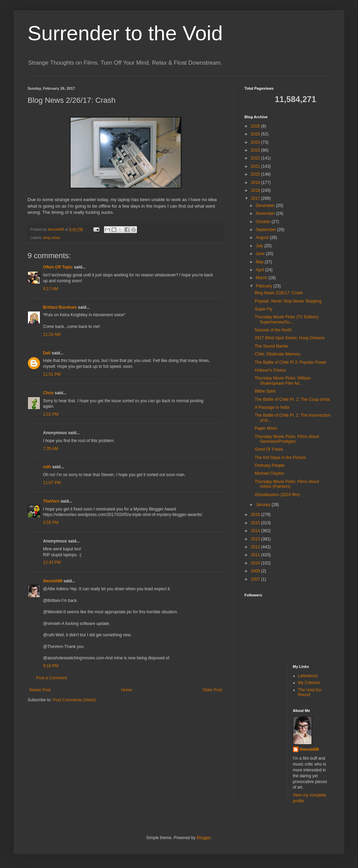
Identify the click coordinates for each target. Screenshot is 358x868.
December (266, 206)
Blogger (204, 838)
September (266, 230)
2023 (256, 150)
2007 (256, 579)
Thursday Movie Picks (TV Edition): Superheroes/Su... (287, 319)
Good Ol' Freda (269, 449)
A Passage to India (272, 407)
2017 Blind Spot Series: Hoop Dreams (290, 338)
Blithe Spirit (265, 391)
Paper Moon (266, 428)
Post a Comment (51, 678)
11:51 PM (52, 374)
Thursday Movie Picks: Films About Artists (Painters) (287, 484)
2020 (256, 174)
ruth (47, 467)
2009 (256, 571)
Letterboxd (308, 676)
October (264, 222)
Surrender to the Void (125, 33)
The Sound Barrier (272, 346)
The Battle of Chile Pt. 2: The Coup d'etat (292, 399)
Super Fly (264, 309)
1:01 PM (51, 414)
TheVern (51, 501)
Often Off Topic (58, 267)
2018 (256, 190)
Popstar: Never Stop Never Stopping (288, 301)
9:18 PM (51, 666)
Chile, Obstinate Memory (277, 354)
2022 (256, 158)
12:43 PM (52, 562)
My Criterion (309, 683)
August (263, 238)
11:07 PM (52, 483)
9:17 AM (51, 289)
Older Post (212, 690)
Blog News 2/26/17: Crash (279, 293)
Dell (47, 353)
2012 (256, 547)
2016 (256, 515)
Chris (48, 393)
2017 (256, 198)
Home (127, 690)
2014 (256, 531)
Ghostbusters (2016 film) (277, 495)
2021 (256, 166)
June (261, 254)
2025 (256, 134)
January (264, 505)
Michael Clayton (269, 473)
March (262, 278)
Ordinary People (270, 465)
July (260, 246)
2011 (256, 555)
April (260, 270)
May (260, 262)
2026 (256, 126)
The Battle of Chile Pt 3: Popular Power (291, 362)
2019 (256, 183)
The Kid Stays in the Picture (280, 458)
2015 (256, 523)
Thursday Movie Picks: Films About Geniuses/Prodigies (287, 439)
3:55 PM (51, 523)
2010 (256, 563)
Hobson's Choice (270, 370)
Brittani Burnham (60, 307)
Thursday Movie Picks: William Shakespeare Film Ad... (283, 381)
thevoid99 (53, 581)
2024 (256, 142)
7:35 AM (51, 449)
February (265, 286)
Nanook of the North (273, 330)
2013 (256, 539)
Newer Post (40, 690)
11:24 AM (52, 334)
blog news (52, 238)
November (266, 213)
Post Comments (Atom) (74, 700)
